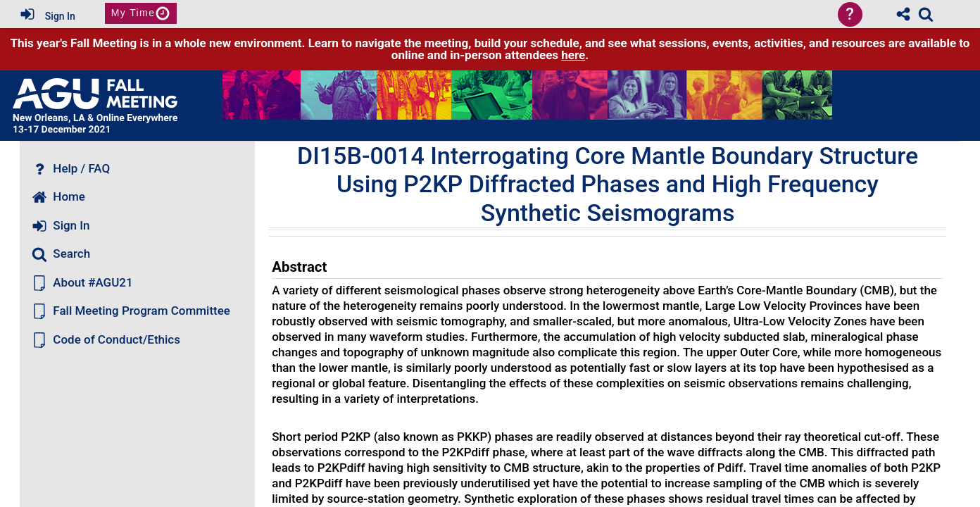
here (573, 55)
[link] (926, 14)
